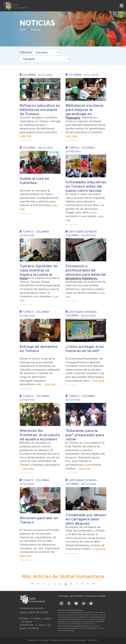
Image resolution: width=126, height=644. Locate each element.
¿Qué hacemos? (76, 596)
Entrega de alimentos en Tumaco (39, 349)
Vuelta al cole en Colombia (34, 181)
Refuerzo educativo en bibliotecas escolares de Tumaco (40, 110)
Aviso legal (44, 640)
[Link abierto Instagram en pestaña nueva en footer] (61, 602)
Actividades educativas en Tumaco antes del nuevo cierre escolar (86, 186)
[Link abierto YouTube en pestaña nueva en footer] (76, 602)
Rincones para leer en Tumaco (39, 520)
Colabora (101, 596)
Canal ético (93, 640)
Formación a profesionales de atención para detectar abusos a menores (86, 272)
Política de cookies (58, 640)
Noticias (36, 30)
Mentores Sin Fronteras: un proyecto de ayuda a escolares (40, 435)
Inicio (23, 30)
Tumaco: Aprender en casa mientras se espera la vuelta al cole (39, 272)
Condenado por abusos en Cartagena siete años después (86, 519)
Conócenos (63, 596)
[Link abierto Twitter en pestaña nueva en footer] (91, 602)
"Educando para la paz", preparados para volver (85, 435)
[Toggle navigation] (122, 6)
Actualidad (90, 596)
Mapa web (33, 640)
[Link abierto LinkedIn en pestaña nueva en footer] (84, 602)
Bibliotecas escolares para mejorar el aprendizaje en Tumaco (85, 112)
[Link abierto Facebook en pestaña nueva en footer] (69, 602)
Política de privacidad (77, 640)
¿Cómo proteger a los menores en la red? (85, 349)
